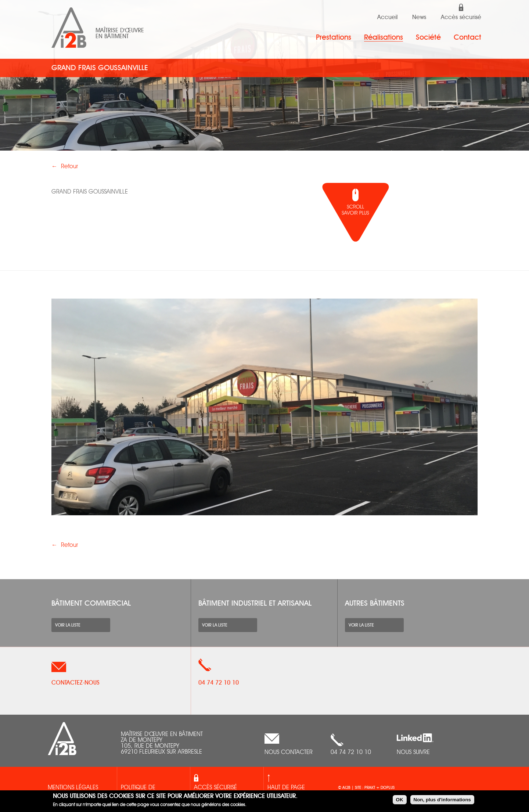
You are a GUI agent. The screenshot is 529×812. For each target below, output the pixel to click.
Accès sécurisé (461, 17)
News (419, 17)
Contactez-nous (75, 683)
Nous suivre (413, 753)
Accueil (387, 17)
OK (400, 800)
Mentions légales (73, 788)
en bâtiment (112, 36)
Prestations (334, 37)
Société (428, 37)
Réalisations (384, 37)
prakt (370, 788)
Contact (467, 37)
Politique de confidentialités (144, 792)
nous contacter (289, 753)
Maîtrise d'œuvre (120, 30)
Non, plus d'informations (442, 800)
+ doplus (385, 788)
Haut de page (286, 788)
